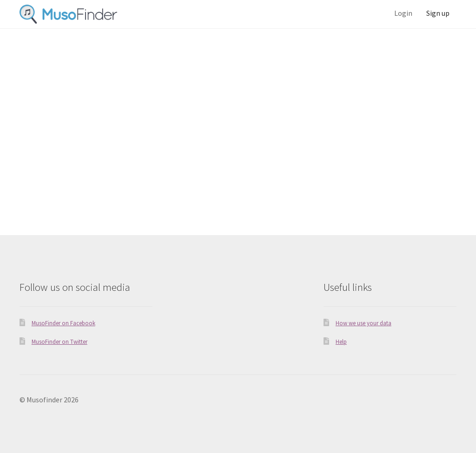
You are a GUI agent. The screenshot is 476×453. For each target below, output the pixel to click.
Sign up (438, 13)
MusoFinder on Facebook (63, 323)
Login (403, 13)
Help (341, 341)
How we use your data (364, 323)
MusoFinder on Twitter (59, 341)
